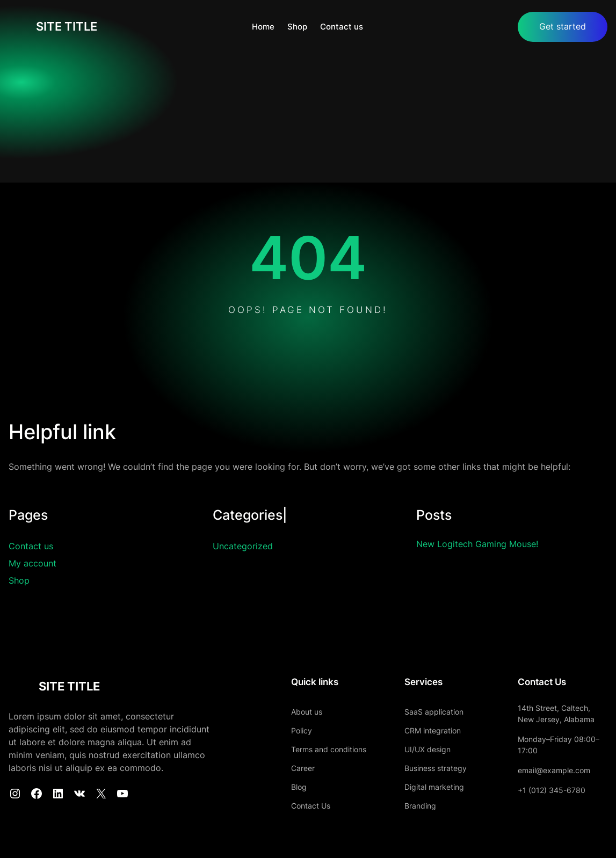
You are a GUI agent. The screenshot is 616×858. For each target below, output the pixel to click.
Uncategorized (243, 547)
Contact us (31, 547)
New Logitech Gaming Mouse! (481, 544)
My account (32, 564)
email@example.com (548, 770)
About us (287, 712)
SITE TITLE (68, 27)
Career (284, 768)
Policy (282, 730)
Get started (563, 27)
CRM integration (420, 730)
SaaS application (421, 712)
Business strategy (423, 768)
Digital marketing (421, 787)
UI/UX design (415, 749)
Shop (19, 581)
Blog (280, 787)
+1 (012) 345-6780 (545, 790)
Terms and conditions (309, 749)
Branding (407, 806)
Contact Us (291, 806)
